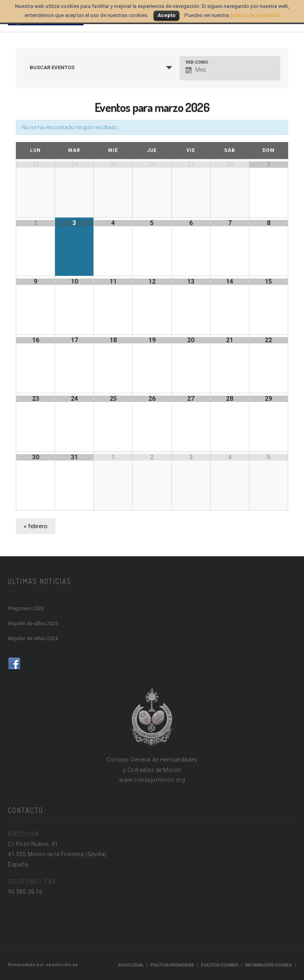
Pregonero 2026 (26, 608)
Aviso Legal (131, 965)
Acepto (166, 15)
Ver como (197, 62)
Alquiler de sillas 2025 (33, 623)
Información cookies (269, 965)
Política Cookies (220, 965)
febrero (36, 526)
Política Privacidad (172, 965)
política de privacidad (255, 15)
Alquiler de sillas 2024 (33, 638)
